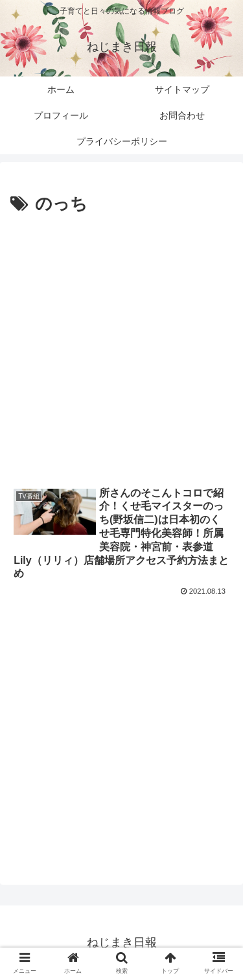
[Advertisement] (121, 347)
